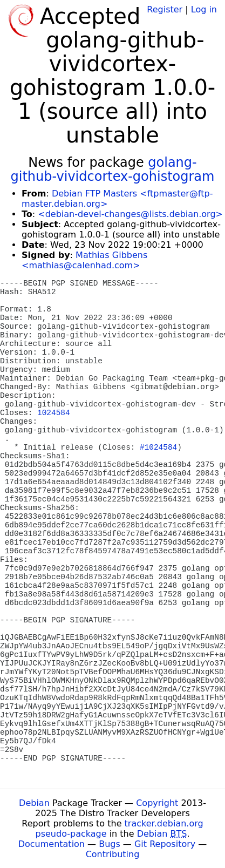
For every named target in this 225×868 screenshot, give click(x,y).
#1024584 (158, 447)
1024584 (53, 413)
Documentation (52, 844)
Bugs (110, 844)
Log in (204, 9)
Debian (34, 803)
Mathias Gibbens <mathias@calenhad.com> (84, 260)
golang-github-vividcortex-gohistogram (113, 169)
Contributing (113, 854)
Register (165, 9)
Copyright (157, 803)
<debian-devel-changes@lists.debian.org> (130, 214)
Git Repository (165, 844)
